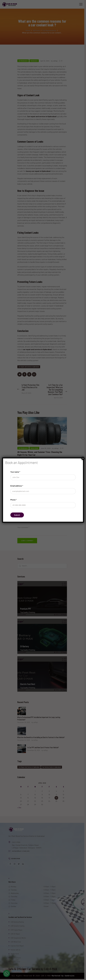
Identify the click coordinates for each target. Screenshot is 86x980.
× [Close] (83, 458)
